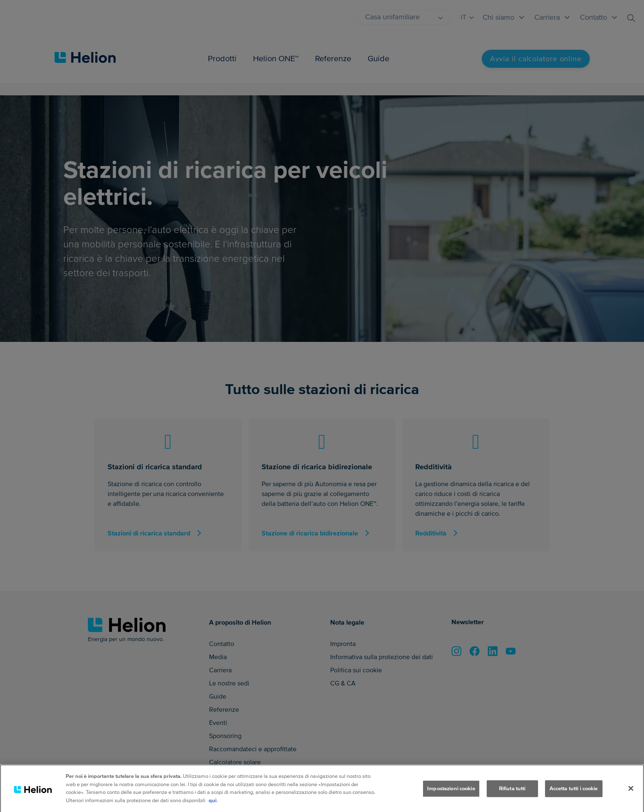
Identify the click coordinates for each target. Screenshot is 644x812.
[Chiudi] (631, 796)
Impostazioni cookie (451, 796)
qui (213, 807)
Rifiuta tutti (512, 796)
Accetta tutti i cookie (574, 796)
